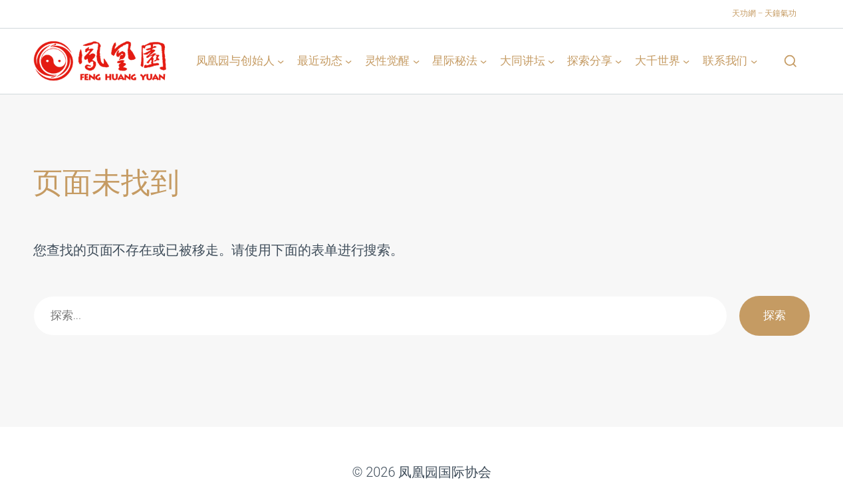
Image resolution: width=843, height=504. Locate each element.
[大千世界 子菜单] (686, 61)
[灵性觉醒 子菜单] (416, 61)
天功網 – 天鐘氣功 (764, 13)
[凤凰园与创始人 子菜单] (281, 61)
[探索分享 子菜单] (618, 61)
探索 (775, 315)
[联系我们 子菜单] (754, 61)
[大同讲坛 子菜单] (551, 61)
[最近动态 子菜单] (348, 61)
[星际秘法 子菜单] (483, 61)
